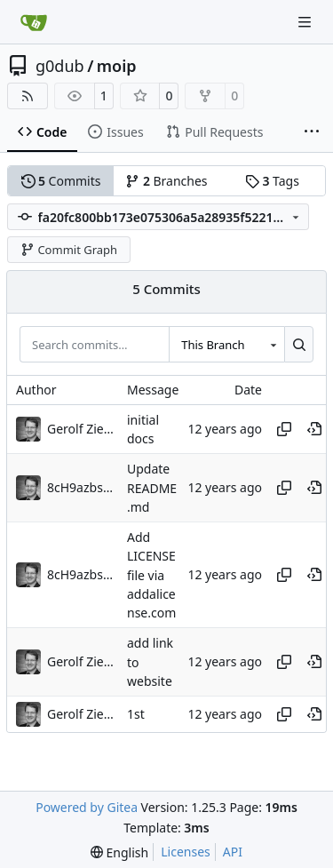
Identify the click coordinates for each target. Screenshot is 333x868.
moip (117, 66)
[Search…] (299, 344)
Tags (272, 181)
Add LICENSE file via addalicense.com (151, 575)
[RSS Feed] (28, 96)
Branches (166, 181)
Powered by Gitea (87, 807)
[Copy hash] (284, 429)
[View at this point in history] (314, 429)
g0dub (60, 66)
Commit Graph (69, 250)
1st (136, 715)
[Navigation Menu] (306, 22)
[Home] (34, 22)
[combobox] (226, 344)
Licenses (186, 852)
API (233, 852)
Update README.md (152, 489)
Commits (61, 181)
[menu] (119, 852)
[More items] (312, 132)
